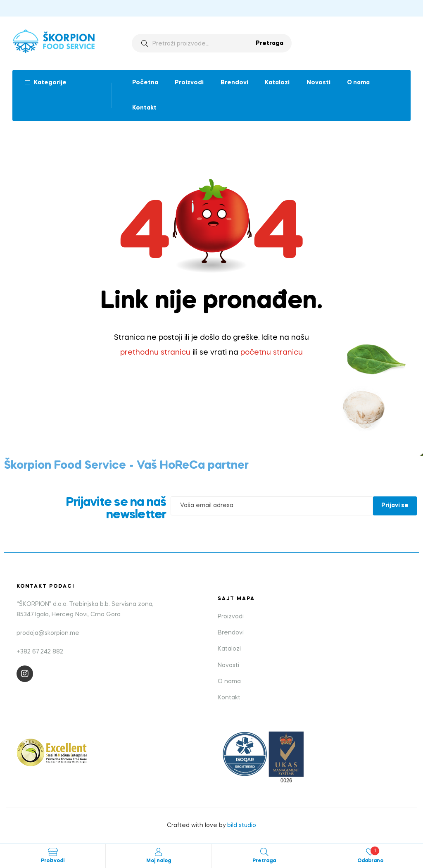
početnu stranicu (272, 353)
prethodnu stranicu (155, 353)
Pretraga (270, 43)
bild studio (242, 825)
